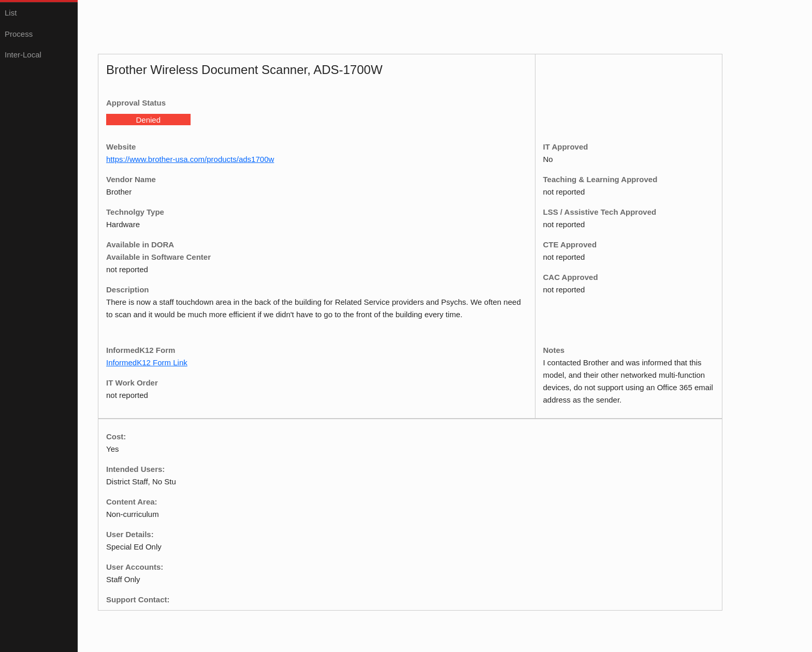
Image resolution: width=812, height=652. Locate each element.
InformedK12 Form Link (147, 362)
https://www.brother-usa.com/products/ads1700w (190, 159)
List (11, 13)
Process (19, 34)
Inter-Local (23, 55)
